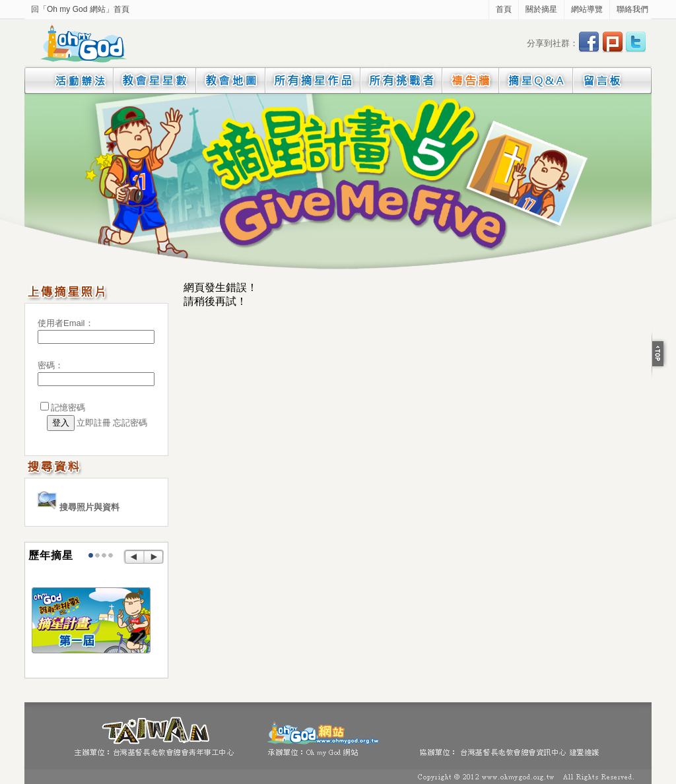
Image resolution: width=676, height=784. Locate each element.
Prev (134, 557)
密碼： (51, 365)
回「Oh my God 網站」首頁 (80, 9)
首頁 (504, 9)
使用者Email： (66, 323)
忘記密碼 (130, 423)
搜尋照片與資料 (78, 507)
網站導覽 (587, 9)
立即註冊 (94, 423)
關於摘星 (541, 9)
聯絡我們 (632, 9)
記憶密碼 (68, 408)
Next (154, 557)
